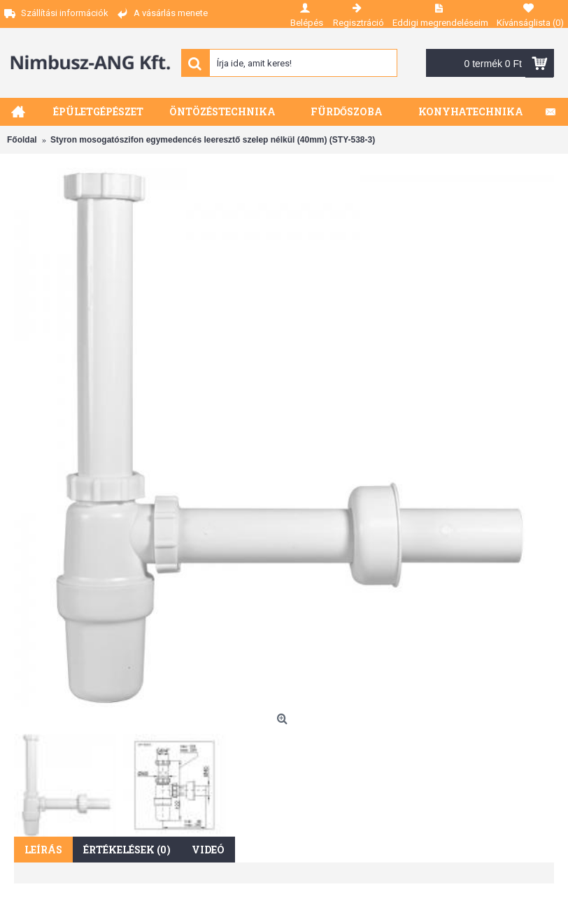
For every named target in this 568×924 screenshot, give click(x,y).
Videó (208, 850)
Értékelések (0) (127, 850)
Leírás (43, 850)
